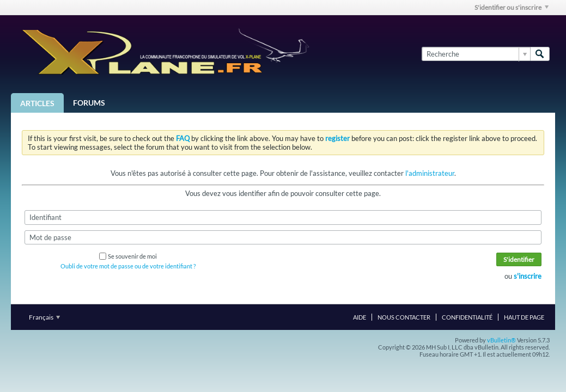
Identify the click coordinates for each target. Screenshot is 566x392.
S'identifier (519, 259)
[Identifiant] (283, 217)
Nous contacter (404, 317)
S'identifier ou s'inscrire (512, 7)
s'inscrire (528, 276)
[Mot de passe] (283, 237)
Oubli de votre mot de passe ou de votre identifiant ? (128, 266)
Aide (360, 317)
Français (44, 317)
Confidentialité (467, 317)
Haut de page (524, 317)
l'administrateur (430, 173)
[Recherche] (476, 54)
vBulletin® (501, 340)
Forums (89, 103)
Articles (37, 103)
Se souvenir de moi (128, 256)
